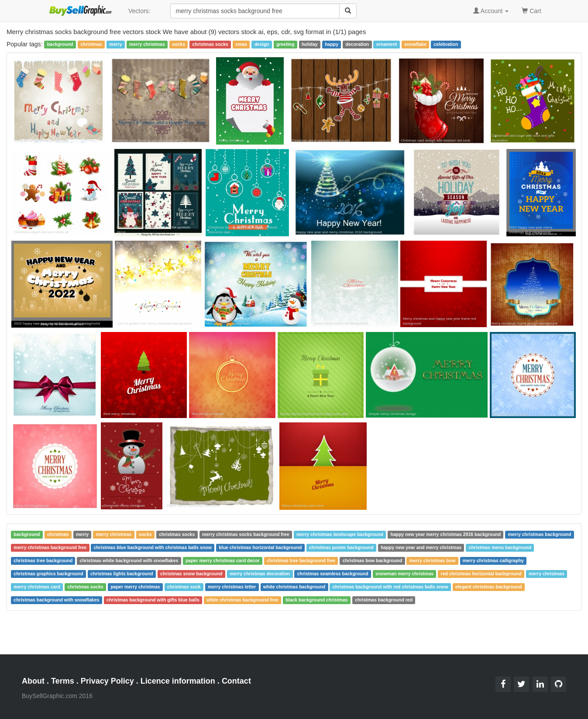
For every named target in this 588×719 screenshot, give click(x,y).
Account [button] (491, 11)
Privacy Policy (107, 681)
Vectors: (139, 11)
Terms (63, 681)
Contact (236, 681)
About (33, 681)
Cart (531, 10)
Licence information (178, 681)
